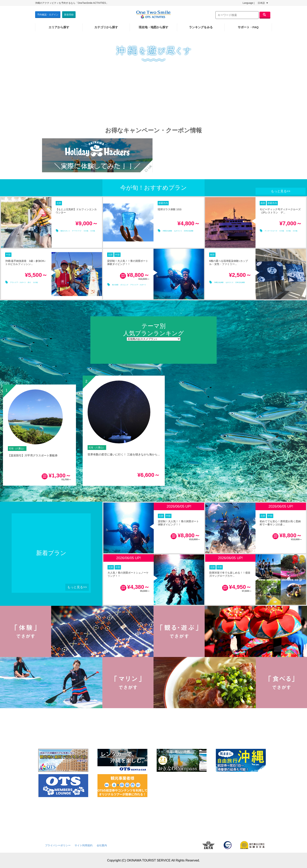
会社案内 (102, 845)
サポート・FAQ (248, 27)
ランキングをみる (201, 27)
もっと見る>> (281, 191)
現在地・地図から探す (153, 27)
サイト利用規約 (84, 845)
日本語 (263, 3)
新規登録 (69, 15)
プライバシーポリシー (58, 845)
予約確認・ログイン (48, 15)
